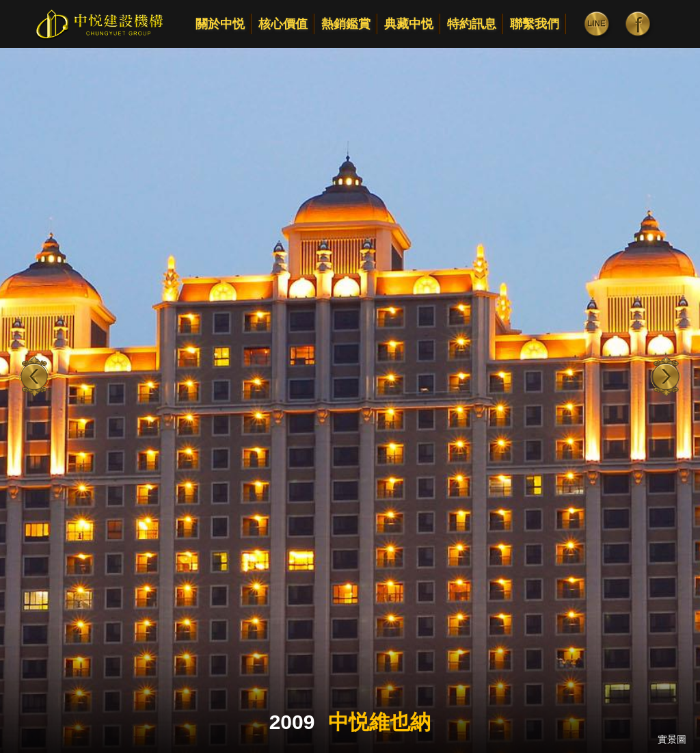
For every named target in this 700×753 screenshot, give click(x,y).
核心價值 (283, 24)
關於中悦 (220, 24)
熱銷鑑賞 (346, 24)
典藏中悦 (409, 24)
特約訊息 (472, 24)
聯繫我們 (535, 24)
